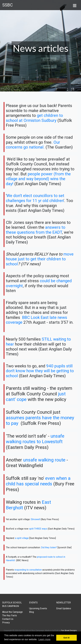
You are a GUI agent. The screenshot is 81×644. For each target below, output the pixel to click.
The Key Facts (10, 615)
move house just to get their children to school (40, 259)
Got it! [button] (66, 638)
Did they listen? (49, 547)
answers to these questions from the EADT (36, 230)
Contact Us (8, 619)
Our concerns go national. (33, 145)
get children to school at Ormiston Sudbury (34, 118)
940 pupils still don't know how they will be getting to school (40, 371)
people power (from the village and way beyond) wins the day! (38, 179)
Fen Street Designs (69, 630)
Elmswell (35, 519)
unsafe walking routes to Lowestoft (35, 439)
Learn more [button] (44, 639)
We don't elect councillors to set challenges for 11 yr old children (35, 198)
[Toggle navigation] (75, 5)
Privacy (6, 623)
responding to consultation (28, 570)
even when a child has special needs (38, 481)
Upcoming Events (38, 608)
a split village (22, 538)
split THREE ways (38, 529)
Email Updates (64, 608)
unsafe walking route (44, 460)
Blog (31, 612)
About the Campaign (12, 612)
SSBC (8, 5)
